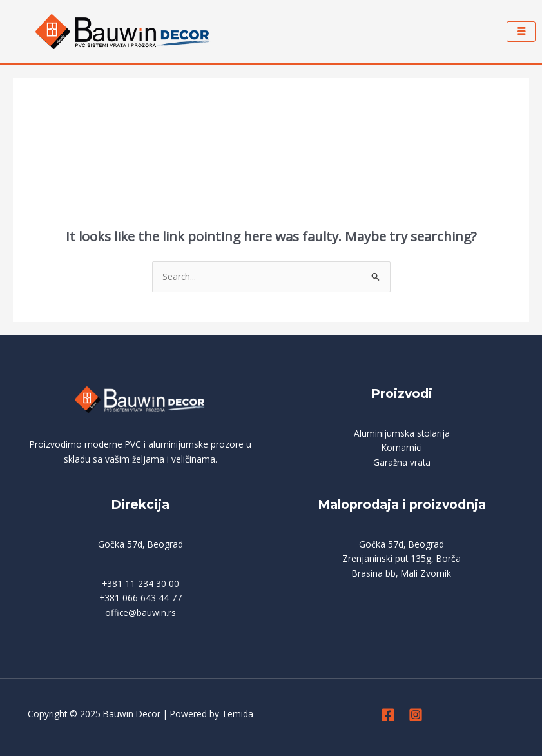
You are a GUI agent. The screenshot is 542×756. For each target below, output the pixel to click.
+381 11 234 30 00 (140, 583)
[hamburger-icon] (521, 32)
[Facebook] (388, 715)
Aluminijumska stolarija (402, 433)
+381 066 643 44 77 (140, 598)
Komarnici (402, 447)
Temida (237, 714)
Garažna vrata (402, 462)
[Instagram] (416, 715)
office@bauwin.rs (140, 612)
